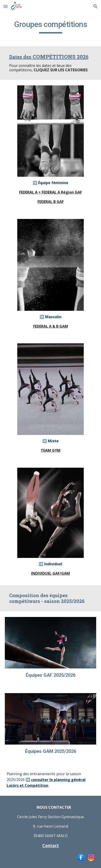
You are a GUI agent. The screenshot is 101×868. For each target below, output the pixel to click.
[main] (50, 27)
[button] (6, 6)
